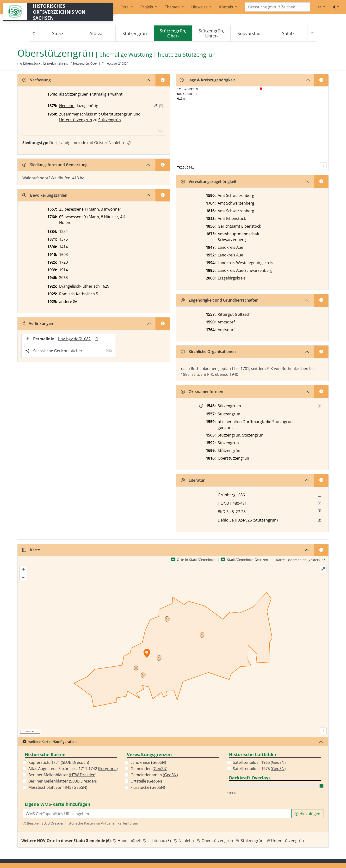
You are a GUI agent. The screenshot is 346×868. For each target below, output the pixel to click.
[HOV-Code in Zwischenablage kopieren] (103, 64)
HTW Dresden (83, 775)
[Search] (278, 7)
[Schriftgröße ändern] (321, 7)
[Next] (312, 33)
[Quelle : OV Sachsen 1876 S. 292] (161, 106)
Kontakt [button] (227, 7)
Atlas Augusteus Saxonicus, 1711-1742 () (73, 769)
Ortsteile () (146, 781)
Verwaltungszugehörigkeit (209, 182)
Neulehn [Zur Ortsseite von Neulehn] (186, 841)
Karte (31, 550)
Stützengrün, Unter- (211, 33)
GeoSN (80, 787)
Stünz (58, 33)
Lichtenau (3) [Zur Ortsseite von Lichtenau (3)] (159, 841)
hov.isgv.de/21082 (74, 339)
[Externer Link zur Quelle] (155, 106)
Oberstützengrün (117, 114)
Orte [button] (125, 7)
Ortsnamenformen (202, 392)
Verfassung (37, 80)
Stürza (96, 33)
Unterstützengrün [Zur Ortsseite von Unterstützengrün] (287, 841)
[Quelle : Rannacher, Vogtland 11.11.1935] (320, 406)
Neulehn (67, 106)
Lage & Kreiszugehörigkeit (207, 80)
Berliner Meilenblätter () (62, 775)
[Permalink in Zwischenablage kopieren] (96, 339)
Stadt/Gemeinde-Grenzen (248, 560)
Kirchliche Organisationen (208, 352)
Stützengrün (135, 33)
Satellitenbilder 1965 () (259, 762)
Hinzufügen (307, 814)
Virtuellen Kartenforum (120, 823)
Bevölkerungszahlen (45, 195)
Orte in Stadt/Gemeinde (196, 560)
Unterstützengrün (76, 120)
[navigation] (173, 33)
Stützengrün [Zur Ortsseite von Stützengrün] (252, 841)
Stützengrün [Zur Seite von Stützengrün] (199, 55)
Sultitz (288, 33)
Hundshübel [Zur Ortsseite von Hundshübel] (129, 841)
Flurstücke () (148, 787)
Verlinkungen (37, 323)
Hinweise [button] (200, 7)
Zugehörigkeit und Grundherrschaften (220, 300)
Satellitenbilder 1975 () (259, 769)
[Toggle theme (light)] (336, 7)
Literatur (193, 480)
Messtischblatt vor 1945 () (58, 787)
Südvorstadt (250, 33)
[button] (161, 106)
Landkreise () (148, 762)
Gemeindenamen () (154, 775)
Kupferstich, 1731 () (59, 762)
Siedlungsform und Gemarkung (55, 165)
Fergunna (108, 769)
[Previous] (34, 33)
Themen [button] (173, 7)
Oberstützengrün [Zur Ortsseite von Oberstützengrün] (217, 841)
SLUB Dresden (75, 762)
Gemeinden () (149, 769)
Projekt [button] (147, 7)
